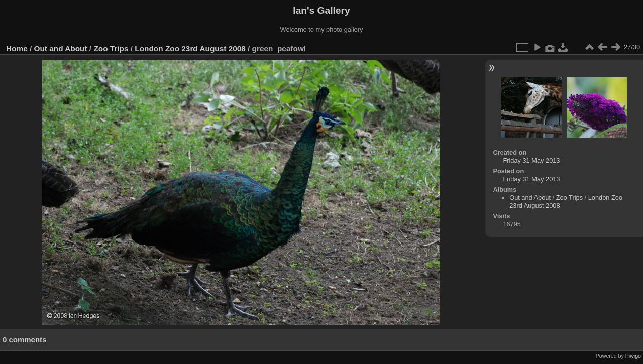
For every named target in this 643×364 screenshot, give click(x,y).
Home (17, 48)
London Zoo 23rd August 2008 (190, 48)
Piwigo (633, 356)
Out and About (61, 48)
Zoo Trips (111, 48)
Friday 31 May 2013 (531, 160)
